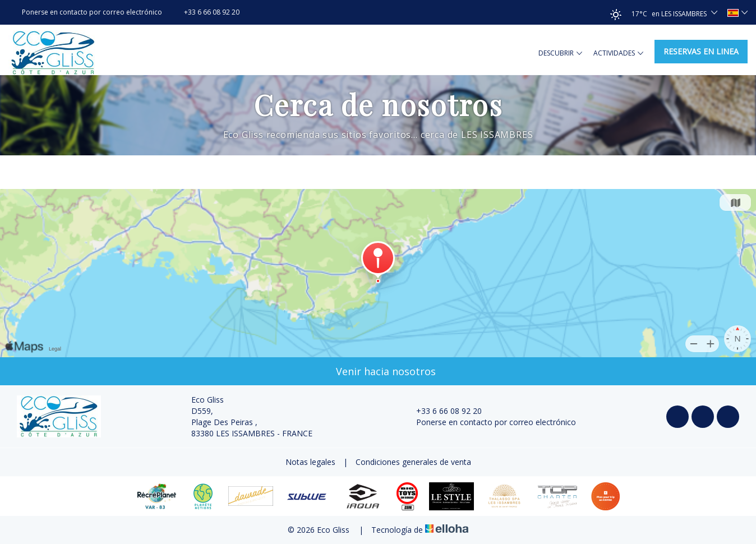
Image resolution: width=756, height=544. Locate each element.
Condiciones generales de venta (413, 462)
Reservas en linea (701, 51)
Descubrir (560, 53)
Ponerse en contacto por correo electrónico (490, 422)
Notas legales (310, 462)
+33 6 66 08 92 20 (442, 411)
